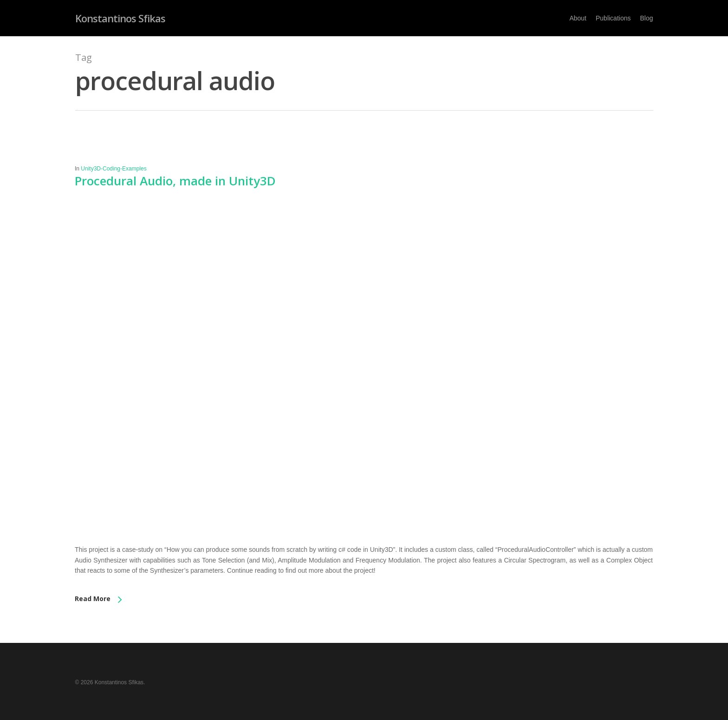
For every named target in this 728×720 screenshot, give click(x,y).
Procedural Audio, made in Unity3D (175, 181)
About (578, 18)
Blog (646, 18)
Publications (613, 18)
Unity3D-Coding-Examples (114, 169)
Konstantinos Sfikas (120, 18)
